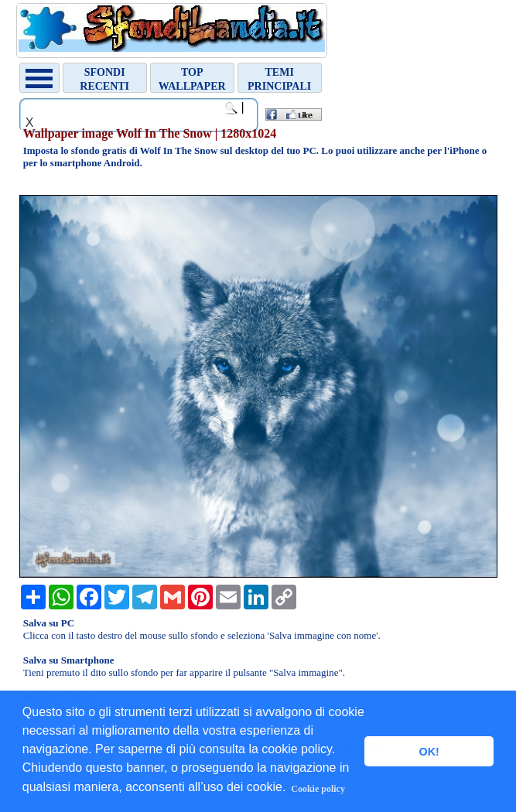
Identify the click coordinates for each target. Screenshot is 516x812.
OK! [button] (429, 752)
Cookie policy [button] (318, 789)
